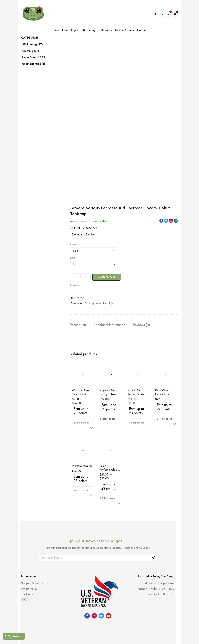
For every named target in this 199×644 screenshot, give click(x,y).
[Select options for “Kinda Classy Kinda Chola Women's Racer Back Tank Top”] (164, 419)
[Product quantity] (80, 277)
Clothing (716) (34, 51)
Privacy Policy (29, 589)
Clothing (89, 303)
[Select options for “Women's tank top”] (81, 490)
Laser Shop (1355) (37, 57)
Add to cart (108, 277)
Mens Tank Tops (105, 303)
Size (73, 258)
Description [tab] (78, 324)
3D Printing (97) (35, 45)
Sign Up (153, 558)
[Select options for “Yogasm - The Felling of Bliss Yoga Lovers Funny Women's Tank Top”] (109, 419)
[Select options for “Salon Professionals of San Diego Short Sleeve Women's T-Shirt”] (109, 498)
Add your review (78, 221)
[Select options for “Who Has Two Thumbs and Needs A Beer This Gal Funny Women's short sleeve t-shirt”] (81, 423)
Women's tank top (82, 466)
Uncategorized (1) (36, 64)
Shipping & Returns (32, 583)
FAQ (24, 600)
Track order (28, 594)
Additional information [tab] (111, 324)
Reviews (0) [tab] (144, 324)
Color (73, 244)
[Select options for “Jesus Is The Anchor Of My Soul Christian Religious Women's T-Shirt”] (136, 423)
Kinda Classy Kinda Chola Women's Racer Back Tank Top (164, 396)
